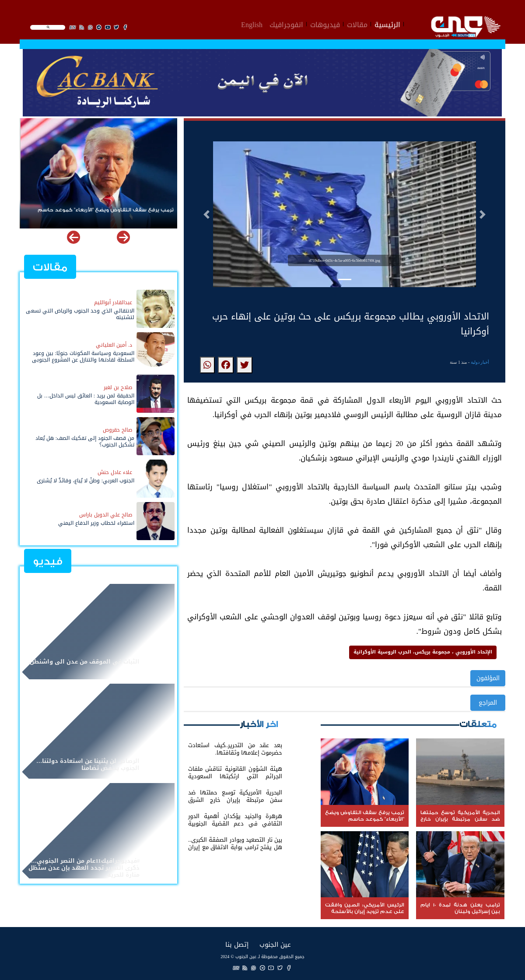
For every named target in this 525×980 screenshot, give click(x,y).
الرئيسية (387, 24)
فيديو (48, 561)
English (252, 24)
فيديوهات (325, 24)
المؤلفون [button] (488, 678)
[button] (206, 214)
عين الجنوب (275, 944)
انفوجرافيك (286, 24)
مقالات (357, 24)
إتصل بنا (237, 944)
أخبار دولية (480, 362)
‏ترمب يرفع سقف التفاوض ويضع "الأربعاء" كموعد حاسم (105, 210)
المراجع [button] (488, 703)
